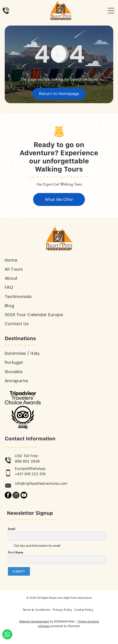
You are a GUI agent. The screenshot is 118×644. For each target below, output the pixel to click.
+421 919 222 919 (30, 474)
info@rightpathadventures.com (41, 483)
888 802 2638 (27, 461)
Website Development (34, 621)
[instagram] (16, 496)
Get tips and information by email (37, 545)
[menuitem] (59, 260)
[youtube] (24, 496)
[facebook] (8, 496)
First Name (16, 552)
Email (12, 529)
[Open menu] (111, 11)
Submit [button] (19, 571)
